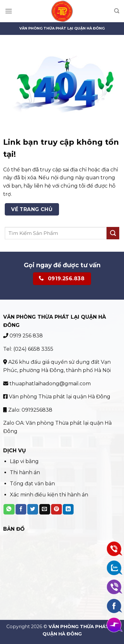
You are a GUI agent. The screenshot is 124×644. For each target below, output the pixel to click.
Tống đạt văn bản (32, 484)
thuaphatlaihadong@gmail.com (47, 384)
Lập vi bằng (25, 461)
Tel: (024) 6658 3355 (28, 349)
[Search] (117, 11)
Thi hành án (25, 472)
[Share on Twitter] (33, 509)
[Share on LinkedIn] (68, 509)
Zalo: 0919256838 (28, 410)
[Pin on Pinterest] (56, 509)
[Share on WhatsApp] (9, 509)
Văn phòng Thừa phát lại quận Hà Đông (57, 397)
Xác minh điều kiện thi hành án (49, 495)
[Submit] (113, 233)
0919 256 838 (23, 336)
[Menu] (9, 11)
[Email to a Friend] (45, 509)
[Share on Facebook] (21, 509)
